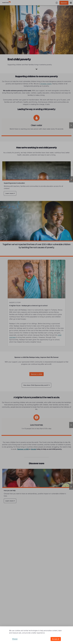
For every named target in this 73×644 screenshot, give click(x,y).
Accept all (56, 639)
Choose (15, 639)
